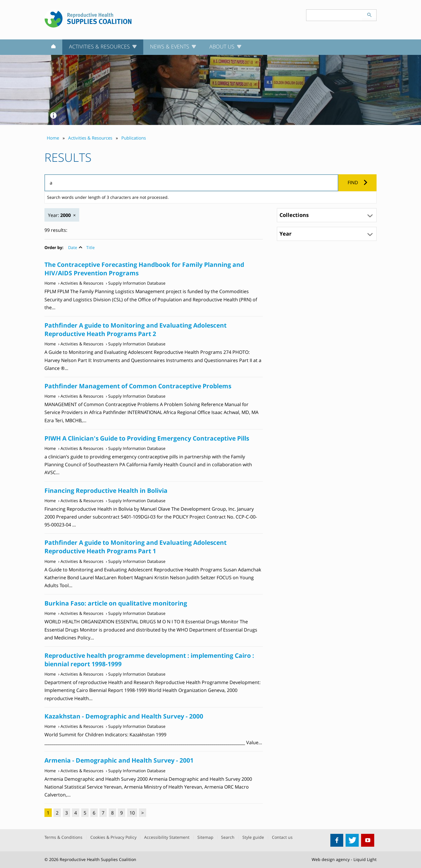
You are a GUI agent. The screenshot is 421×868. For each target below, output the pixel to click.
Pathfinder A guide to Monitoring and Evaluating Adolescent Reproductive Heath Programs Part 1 (136, 547)
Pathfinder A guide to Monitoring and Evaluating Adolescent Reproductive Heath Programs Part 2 (136, 329)
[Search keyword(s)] (334, 15)
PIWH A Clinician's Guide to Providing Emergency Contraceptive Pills (147, 438)
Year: (59, 215)
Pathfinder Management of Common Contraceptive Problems (138, 386)
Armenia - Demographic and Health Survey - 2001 (119, 760)
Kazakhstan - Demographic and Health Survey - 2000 (124, 716)
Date (73, 247)
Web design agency (331, 859)
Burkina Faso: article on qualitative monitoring (116, 603)
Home (50, 283)
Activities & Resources (82, 283)
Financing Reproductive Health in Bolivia (106, 490)
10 (132, 813)
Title (90, 247)
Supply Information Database (137, 283)
